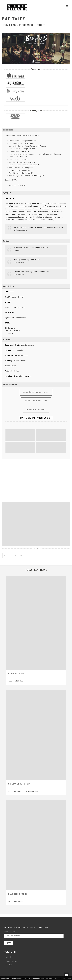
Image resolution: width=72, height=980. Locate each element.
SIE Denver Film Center (17, 149)
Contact (8, 965)
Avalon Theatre (15, 168)
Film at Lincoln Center (17, 141)
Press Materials (11, 961)
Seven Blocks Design (63, 978)
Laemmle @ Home (16, 143)
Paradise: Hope (16, 674)
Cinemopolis (13, 157)
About (8, 957)
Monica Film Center (16, 146)
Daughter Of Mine (18, 894)
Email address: (10, 932)
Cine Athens (13, 159)
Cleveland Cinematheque (18, 165)
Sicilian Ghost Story (19, 784)
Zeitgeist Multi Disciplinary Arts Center (23, 154)
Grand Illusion (14, 151)
